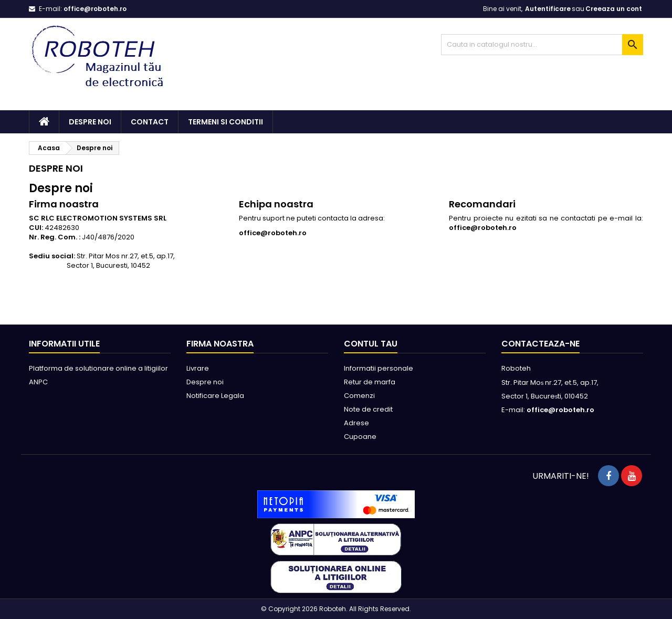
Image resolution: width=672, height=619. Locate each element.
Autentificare (548, 9)
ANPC (38, 382)
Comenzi (359, 396)
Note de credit (368, 409)
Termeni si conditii (225, 122)
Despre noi (90, 122)
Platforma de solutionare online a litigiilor (98, 368)
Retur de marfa (370, 382)
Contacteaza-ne (540, 344)
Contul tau (371, 344)
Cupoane (360, 437)
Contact (150, 122)
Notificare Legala (215, 396)
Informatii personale (379, 368)
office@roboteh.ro (95, 9)
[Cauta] (542, 45)
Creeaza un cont (614, 9)
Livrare (198, 368)
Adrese (356, 423)
